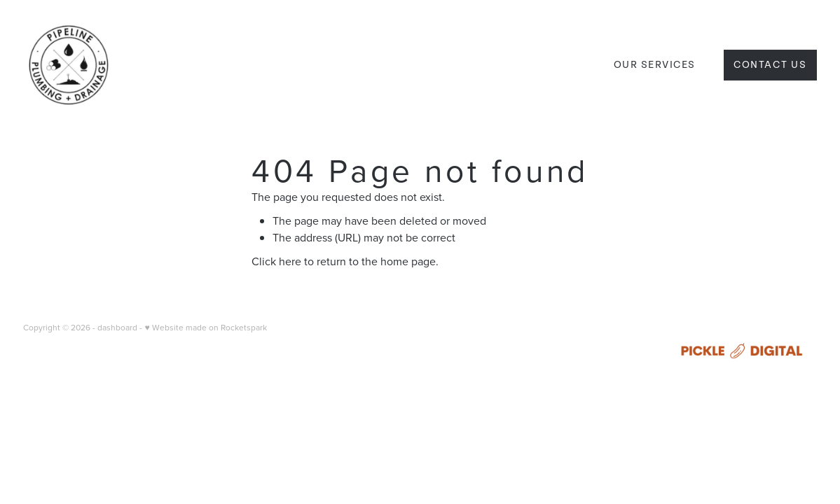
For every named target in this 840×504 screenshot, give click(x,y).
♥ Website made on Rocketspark (205, 327)
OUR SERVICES (655, 65)
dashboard (117, 327)
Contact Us (770, 65)
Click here (276, 261)
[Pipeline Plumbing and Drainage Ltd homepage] (102, 65)
